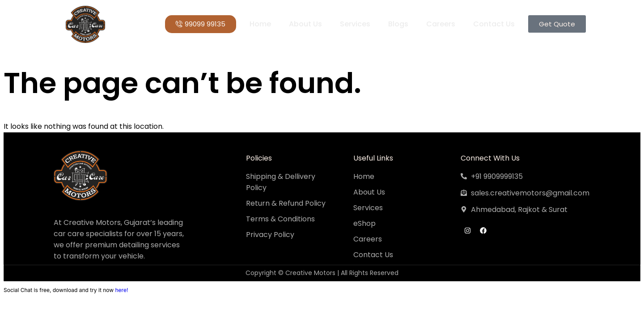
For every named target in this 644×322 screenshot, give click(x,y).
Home (260, 24)
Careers (441, 24)
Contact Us (494, 24)
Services (355, 24)
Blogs (398, 24)
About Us (305, 24)
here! (121, 290)
